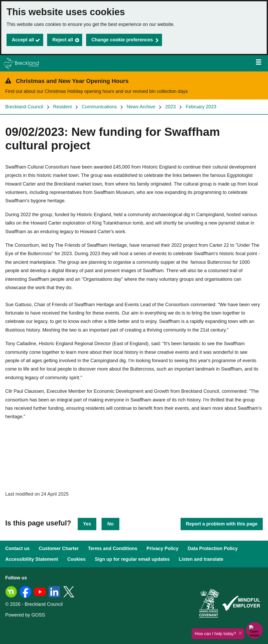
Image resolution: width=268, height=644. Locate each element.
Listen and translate (201, 559)
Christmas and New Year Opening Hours (72, 81)
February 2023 (201, 107)
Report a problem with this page (222, 524)
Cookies (76, 559)
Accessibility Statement (32, 559)
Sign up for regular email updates (132, 559)
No (110, 524)
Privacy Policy (163, 548)
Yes (87, 524)
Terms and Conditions (113, 548)
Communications (99, 107)
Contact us (17, 548)
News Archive (141, 107)
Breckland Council (24, 107)
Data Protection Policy (213, 548)
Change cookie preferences (122, 40)
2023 (170, 107)
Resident (62, 107)
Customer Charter (59, 548)
